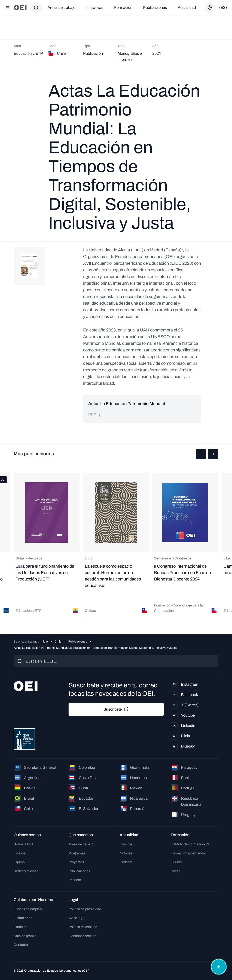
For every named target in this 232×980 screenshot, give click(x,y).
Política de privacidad (85, 909)
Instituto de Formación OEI (191, 844)
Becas (176, 871)
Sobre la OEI (23, 844)
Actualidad (187, 8)
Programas (77, 853)
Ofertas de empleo (28, 909)
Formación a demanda (188, 853)
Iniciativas (95, 8)
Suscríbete (116, 709)
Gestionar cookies (82, 936)
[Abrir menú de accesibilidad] (219, 967)
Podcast (126, 862)
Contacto (21, 945)
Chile (58, 642)
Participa (21, 927)
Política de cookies (83, 927)
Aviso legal (77, 918)
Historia (20, 853)
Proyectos (76, 862)
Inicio (44, 642)
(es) (223, 8)
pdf (95, 415)
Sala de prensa (25, 936)
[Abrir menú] (8, 8)
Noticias (126, 853)
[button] (201, 454)
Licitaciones (23, 918)
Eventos (126, 844)
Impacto (75, 880)
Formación (123, 8)
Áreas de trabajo (61, 8)
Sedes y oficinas (26, 871)
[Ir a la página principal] (20, 8)
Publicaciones (155, 8)
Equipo (19, 862)
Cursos (176, 862)
